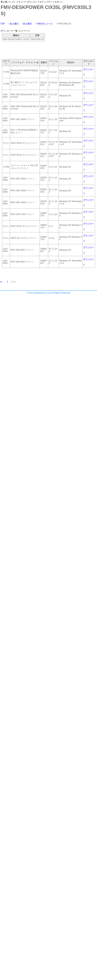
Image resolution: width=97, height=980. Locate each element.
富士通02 (27, 24)
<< (1, 282)
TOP (3, 24)
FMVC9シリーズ (45, 24)
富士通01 (14, 24)
